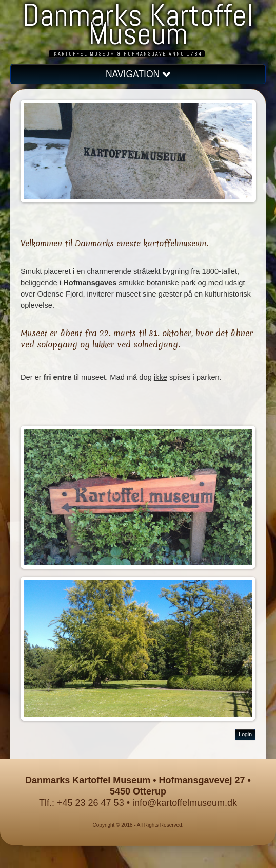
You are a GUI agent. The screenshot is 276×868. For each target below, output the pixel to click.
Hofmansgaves (90, 283)
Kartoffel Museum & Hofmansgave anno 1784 (128, 54)
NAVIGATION (138, 74)
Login (245, 734)
